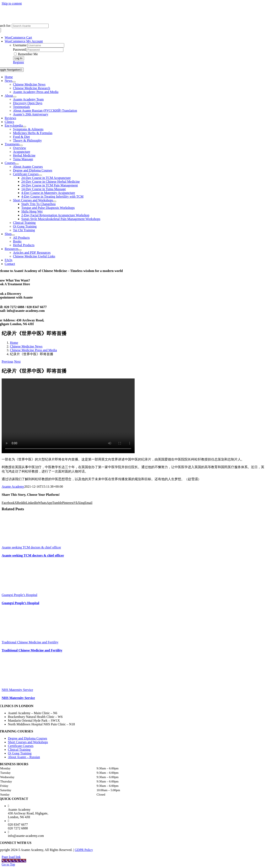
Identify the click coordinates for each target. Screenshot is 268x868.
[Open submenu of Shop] (13, 235)
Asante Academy (13, 487)
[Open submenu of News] (14, 82)
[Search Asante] (30, 26)
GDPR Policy (84, 850)
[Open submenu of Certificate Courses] (40, 175)
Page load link (11, 857)
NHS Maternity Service (17, 690)
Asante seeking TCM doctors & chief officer (31, 547)
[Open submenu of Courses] (17, 164)
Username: (20, 45)
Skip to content (12, 3)
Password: (20, 50)
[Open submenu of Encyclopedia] (25, 127)
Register (19, 62)
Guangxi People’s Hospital (20, 595)
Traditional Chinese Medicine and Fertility (30, 642)
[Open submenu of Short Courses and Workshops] (55, 201)
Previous (7, 362)
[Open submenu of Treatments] (21, 145)
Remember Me (26, 54)
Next (17, 362)
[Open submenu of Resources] (20, 250)
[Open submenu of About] (15, 97)
